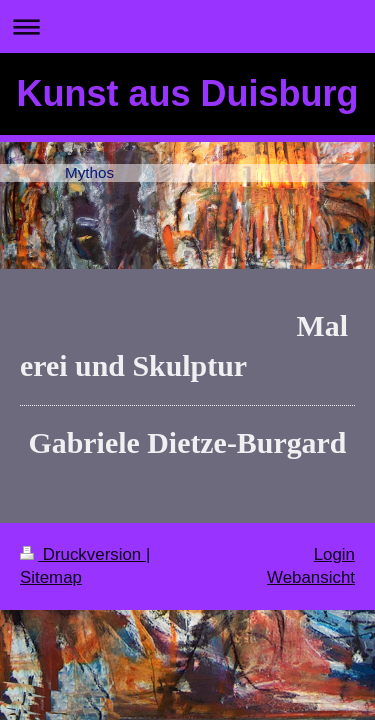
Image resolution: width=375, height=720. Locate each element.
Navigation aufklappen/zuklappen (187, 26)
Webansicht (311, 577)
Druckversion (83, 554)
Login (334, 554)
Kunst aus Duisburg (187, 93)
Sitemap (51, 577)
